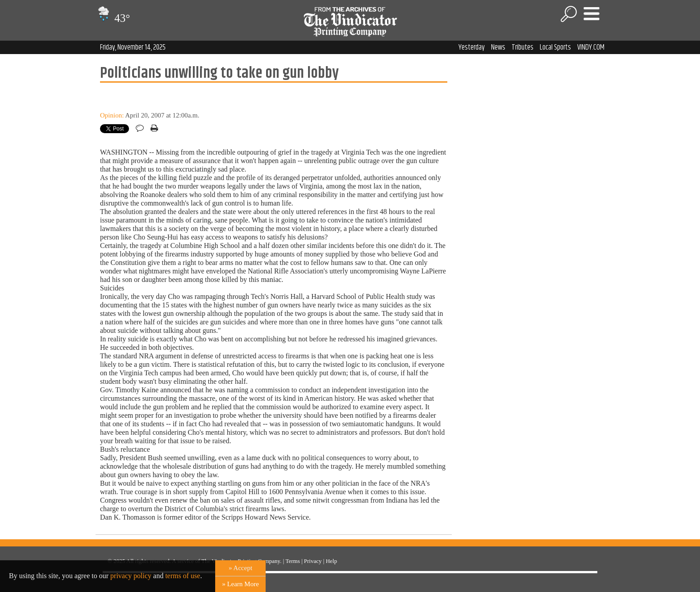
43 (113, 18)
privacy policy (131, 576)
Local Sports (555, 47)
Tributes (523, 47)
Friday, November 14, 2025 (133, 47)
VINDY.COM (591, 47)
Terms (292, 561)
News (498, 47)
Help (331, 561)
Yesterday (472, 47)
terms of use (183, 576)
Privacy (313, 561)
